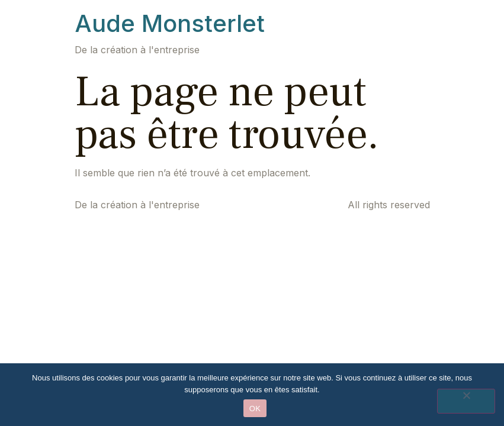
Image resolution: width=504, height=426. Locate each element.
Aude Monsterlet (170, 23)
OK (255, 409)
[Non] (466, 401)
